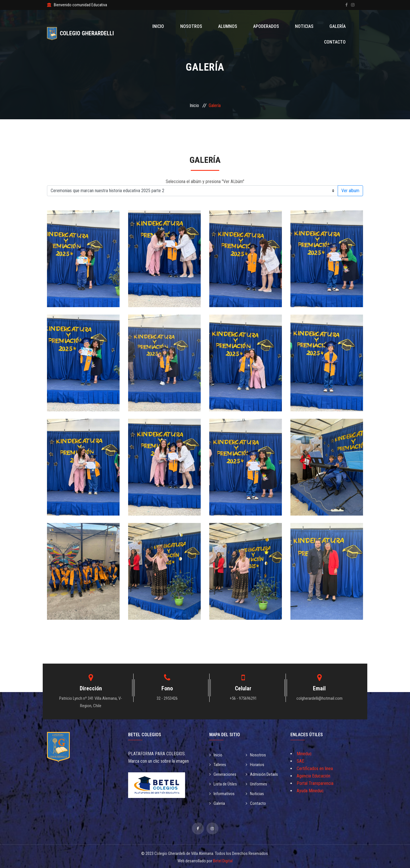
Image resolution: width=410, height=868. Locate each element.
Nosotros (179, 26)
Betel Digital (223, 859)
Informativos (223, 792)
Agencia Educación (313, 776)
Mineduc (304, 754)
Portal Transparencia (315, 783)
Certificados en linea (315, 769)
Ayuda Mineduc (310, 791)
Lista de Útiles (224, 783)
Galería (307, 26)
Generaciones (224, 774)
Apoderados (244, 26)
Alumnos (211, 26)
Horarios (256, 764)
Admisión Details (263, 774)
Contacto (337, 26)
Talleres (219, 764)
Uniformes (257, 783)
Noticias (278, 26)
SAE (300, 761)
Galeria (218, 802)
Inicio (150, 26)
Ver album (350, 191)
